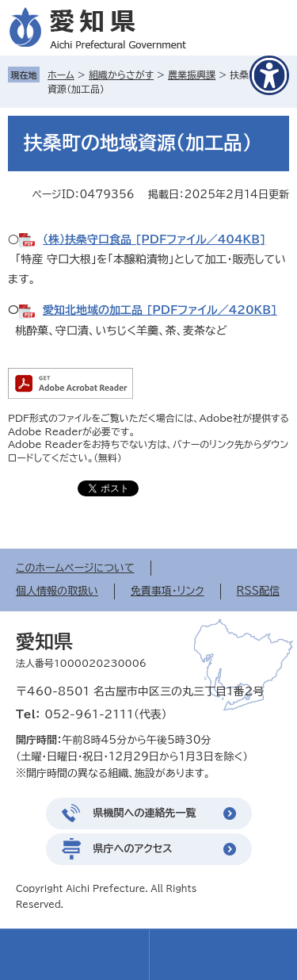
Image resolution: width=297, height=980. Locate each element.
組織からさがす (121, 75)
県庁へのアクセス (133, 849)
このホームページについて (75, 568)
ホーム (61, 75)
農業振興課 (192, 75)
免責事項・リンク (168, 591)
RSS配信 (258, 591)
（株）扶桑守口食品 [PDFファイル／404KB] (154, 239)
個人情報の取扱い (57, 591)
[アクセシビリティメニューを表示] (269, 75)
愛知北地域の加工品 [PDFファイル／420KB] (160, 310)
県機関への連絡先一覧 (145, 813)
